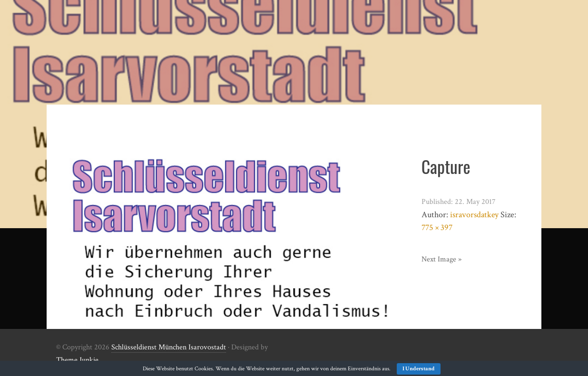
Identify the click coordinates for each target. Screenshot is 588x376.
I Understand (419, 369)
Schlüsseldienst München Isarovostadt (169, 347)
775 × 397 (437, 227)
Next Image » (441, 259)
